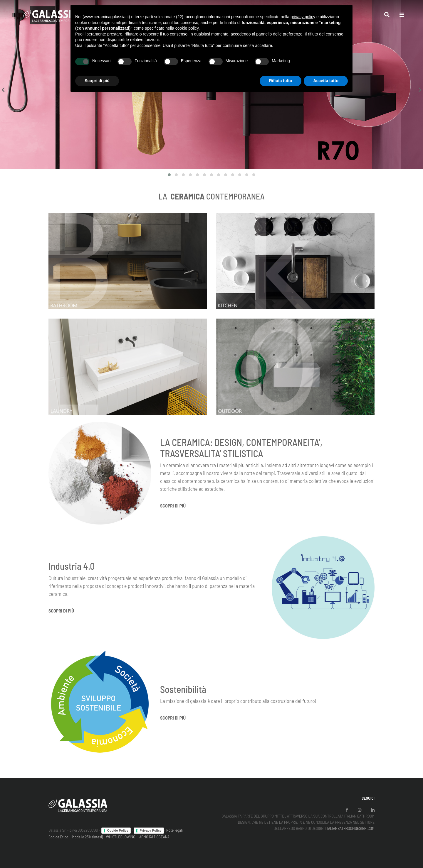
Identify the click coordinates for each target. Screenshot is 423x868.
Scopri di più (173, 506)
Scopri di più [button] (97, 81)
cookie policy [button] (187, 28)
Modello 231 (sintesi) (88, 837)
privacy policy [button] (303, 17)
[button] (169, 175)
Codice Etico (58, 837)
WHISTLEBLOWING (121, 837)
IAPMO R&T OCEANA (154, 837)
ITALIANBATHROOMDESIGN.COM (350, 828)
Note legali (175, 830)
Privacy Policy (151, 830)
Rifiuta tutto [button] (281, 81)
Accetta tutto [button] (326, 81)
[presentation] (3, 90)
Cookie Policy (118, 830)
